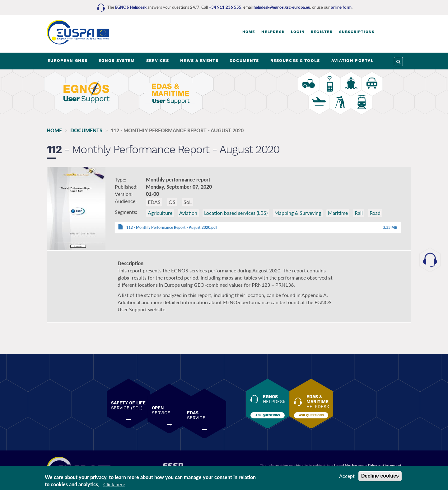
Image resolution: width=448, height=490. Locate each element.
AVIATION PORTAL (353, 61)
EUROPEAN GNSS (68, 61)
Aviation (188, 214)
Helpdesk (273, 32)
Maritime (338, 214)
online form (341, 7)
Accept (347, 476)
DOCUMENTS (244, 61)
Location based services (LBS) (236, 214)
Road (375, 214)
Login (298, 32)
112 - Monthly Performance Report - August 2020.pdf (172, 229)
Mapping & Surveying (298, 214)
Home (249, 32)
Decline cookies (380, 476)
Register (322, 32)
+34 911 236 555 (225, 7)
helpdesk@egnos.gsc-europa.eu (282, 7)
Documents (86, 130)
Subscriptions (357, 32)
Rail (359, 214)
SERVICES (158, 61)
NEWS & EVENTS (199, 61)
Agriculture (160, 214)
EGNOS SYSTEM (117, 61)
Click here (114, 484)
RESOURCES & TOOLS (295, 61)
